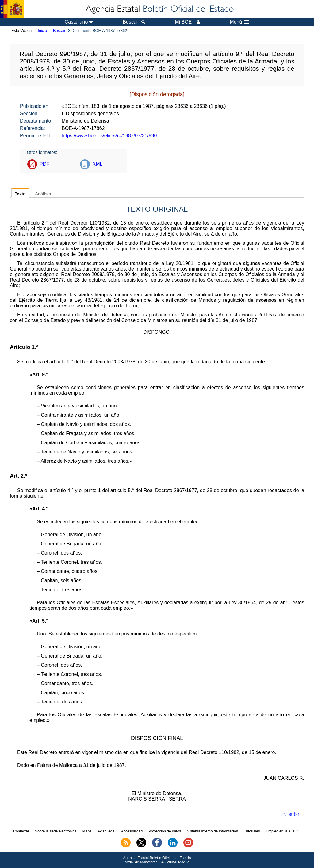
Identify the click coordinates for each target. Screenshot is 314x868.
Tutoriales (252, 831)
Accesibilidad (132, 831)
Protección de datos (165, 831)
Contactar (21, 831)
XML (97, 164)
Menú (239, 22)
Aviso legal (106, 831)
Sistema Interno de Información (213, 831)
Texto (20, 194)
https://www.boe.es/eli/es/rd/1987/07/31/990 (109, 136)
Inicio (42, 30)
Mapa (87, 831)
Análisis (43, 194)
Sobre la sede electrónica (56, 831)
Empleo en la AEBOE (283, 831)
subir (294, 814)
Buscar (59, 30)
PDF (44, 164)
